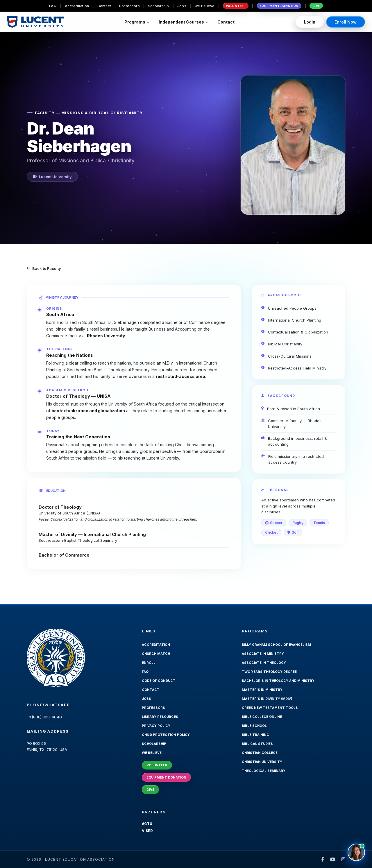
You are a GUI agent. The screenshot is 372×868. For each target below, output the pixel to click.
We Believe (204, 6)
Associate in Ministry (263, 654)
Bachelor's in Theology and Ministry (278, 681)
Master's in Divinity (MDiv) (267, 699)
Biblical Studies (257, 744)
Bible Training (255, 735)
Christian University (262, 762)
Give (316, 6)
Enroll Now (346, 22)
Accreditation (77, 6)
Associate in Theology (264, 663)
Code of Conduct (159, 681)
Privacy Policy (156, 726)
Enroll (149, 663)
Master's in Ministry (262, 690)
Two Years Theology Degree (269, 672)
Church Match (156, 654)
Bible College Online (262, 717)
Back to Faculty (44, 268)
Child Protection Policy (166, 735)
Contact (104, 6)
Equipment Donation (279, 6)
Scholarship (159, 6)
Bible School (254, 726)
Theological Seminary (264, 771)
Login (310, 22)
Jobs (182, 6)
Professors (129, 6)
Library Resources (160, 717)
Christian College (260, 753)
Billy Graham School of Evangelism (276, 645)
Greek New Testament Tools (270, 708)
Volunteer (236, 6)
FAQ (53, 6)
